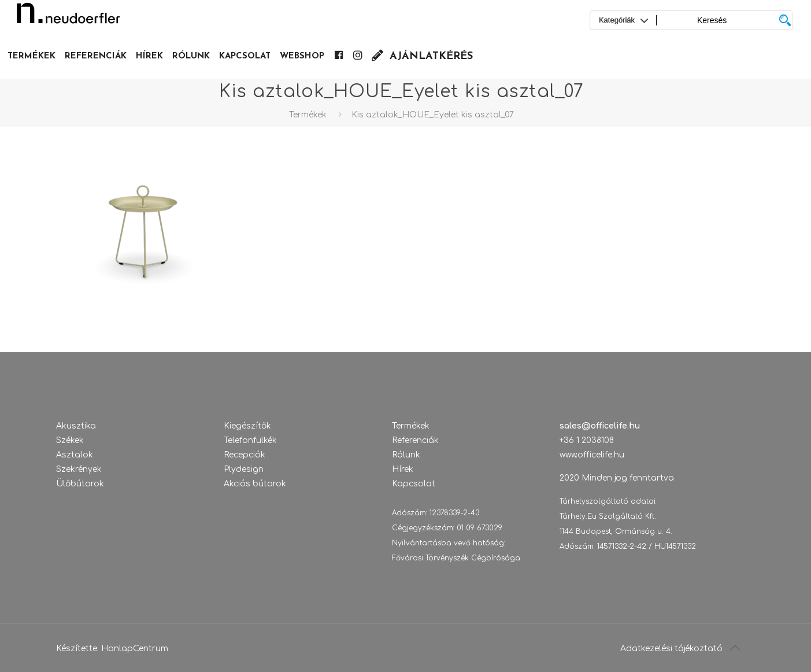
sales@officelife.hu (600, 426)
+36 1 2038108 (587, 440)
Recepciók (245, 455)
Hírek (403, 469)
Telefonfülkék (250, 440)
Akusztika (76, 426)
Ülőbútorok (80, 484)
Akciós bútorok (255, 484)
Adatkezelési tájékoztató (671, 649)
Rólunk (406, 455)
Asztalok (75, 455)
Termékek (308, 115)
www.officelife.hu (592, 455)
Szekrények (79, 469)
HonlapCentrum (135, 649)
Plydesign (244, 469)
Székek (70, 440)
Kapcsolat (414, 484)
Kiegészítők (247, 426)
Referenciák (415, 440)
